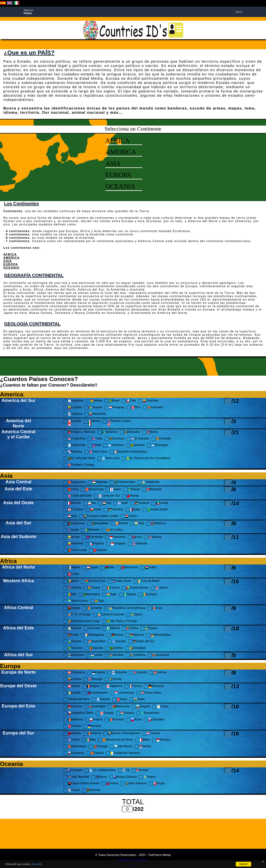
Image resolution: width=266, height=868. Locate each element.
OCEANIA (120, 186)
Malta (145, 740)
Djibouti (113, 629)
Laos (137, 537)
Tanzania (75, 648)
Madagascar (95, 635)
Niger (112, 595)
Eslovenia (76, 753)
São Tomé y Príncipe (122, 622)
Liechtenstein (98, 693)
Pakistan (93, 530)
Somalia (119, 642)
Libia (110, 568)
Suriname (155, 408)
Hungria (127, 713)
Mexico (94, 423)
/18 (235, 628)
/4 (234, 482)
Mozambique (161, 635)
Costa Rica (77, 439)
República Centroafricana (127, 608)
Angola (74, 608)
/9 (234, 608)
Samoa (112, 784)
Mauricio (137, 635)
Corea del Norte (80, 496)
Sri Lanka (115, 530)
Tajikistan (100, 482)
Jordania (142, 503)
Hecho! (243, 864)
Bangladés (100, 524)
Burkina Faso (96, 581)
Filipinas (97, 544)
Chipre (163, 707)
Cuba (97, 439)
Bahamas (110, 432)
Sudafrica (138, 655)
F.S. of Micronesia (103, 771)
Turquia (74, 726)
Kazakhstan (150, 713)
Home (239, 12)
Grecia (74, 740)
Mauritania (92, 595)
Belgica (93, 686)
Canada (75, 423)
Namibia (116, 655)
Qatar (135, 510)
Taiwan (133, 496)
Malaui (117, 635)
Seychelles (97, 642)
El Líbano (76, 510)
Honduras (116, 445)
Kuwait (162, 503)
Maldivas (158, 524)
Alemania (156, 686)
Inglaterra (114, 686)
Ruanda (75, 642)
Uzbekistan (151, 482)
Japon (116, 490)
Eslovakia (156, 720)
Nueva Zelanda (125, 777)
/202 (138, 809)
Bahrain (75, 503)
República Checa (81, 713)
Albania (74, 734)
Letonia (160, 673)
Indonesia (118, 537)
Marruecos (130, 568)
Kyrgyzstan (77, 482)
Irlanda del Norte (79, 699)
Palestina (116, 510)
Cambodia (95, 537)
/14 (235, 503)
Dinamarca (77, 673)
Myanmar (76, 544)
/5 (234, 655)
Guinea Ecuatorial (111, 615)
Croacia (153, 734)
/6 (234, 568)
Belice (152, 432)
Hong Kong (94, 490)
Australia (75, 771)
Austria (74, 686)
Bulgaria (143, 707)
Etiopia (151, 629)
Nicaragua (160, 445)
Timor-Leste (77, 551)
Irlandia (74, 693)
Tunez (74, 574)
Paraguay (117, 408)
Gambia (75, 588)
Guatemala (77, 445)
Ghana (94, 588)
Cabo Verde (122, 581)
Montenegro (77, 747)
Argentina (76, 401)
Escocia (103, 700)
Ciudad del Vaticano (125, 753)
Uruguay (75, 414)
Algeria (74, 568)
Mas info (37, 864)
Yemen (131, 516)
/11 (235, 537)
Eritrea (132, 629)
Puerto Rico (98, 452)
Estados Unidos (119, 423)
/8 (234, 489)
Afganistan (76, 524)
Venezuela (97, 414)
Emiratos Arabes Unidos (101, 516)
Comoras (94, 628)
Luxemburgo (124, 693)
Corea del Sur (109, 496)
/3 (234, 421)
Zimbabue (138, 648)
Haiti (97, 445)
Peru (136, 408)
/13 (235, 686)
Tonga (159, 784)
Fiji (126, 771)
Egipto (93, 568)
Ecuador (75, 408)
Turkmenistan (125, 482)
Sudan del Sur (144, 642)
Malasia (155, 537)
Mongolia (154, 490)
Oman (96, 510)
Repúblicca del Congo (84, 622)
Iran (92, 503)
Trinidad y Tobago (81, 465)
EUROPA (118, 175)
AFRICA (117, 141)
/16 (235, 581)
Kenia (73, 635)
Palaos (150, 777)
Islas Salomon (136, 784)
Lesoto (97, 655)
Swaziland (161, 655)
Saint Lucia (111, 459)
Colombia (151, 401)
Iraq (107, 503)
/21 (235, 432)
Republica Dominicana (130, 452)
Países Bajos (151, 693)
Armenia (75, 707)
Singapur (118, 544)
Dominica (117, 439)
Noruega (95, 679)
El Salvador (140, 439)
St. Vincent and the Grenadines (148, 459)
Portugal (101, 747)
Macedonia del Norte (118, 740)
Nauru (101, 777)
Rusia (136, 720)
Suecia (115, 679)
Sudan (151, 568)
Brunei (74, 537)
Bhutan (122, 524)
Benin (73, 581)
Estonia (99, 673)
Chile (131, 401)
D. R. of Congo (79, 615)
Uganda (96, 648)
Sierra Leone (78, 601)
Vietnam (100, 551)
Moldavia (75, 720)
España (97, 753)
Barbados (132, 432)
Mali (72, 595)
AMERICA (121, 152)
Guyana (96, 408)
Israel (123, 503)
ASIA (113, 164)
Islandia (140, 673)
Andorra (94, 734)
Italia (91, 740)
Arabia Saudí (157, 510)
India (140, 524)
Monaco (163, 740)
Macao (134, 490)
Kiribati (142, 771)
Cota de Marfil (149, 581)
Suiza (122, 700)
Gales (139, 700)
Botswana (76, 655)
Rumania (117, 720)
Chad (157, 608)
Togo (99, 601)
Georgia (107, 713)
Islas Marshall (79, 777)
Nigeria (130, 595)
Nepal (73, 530)
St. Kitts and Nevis (82, 459)
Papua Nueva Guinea (84, 784)
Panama (75, 452)
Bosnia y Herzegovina (124, 734)
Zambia (116, 648)
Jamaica (138, 445)
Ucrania (94, 726)
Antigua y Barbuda (82, 432)
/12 (235, 401)
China (73, 490)
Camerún (95, 608)
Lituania (75, 679)
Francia (135, 686)
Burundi (75, 629)
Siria (72, 516)
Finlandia (119, 673)
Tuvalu (74, 790)
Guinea (113, 588)
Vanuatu (93, 790)
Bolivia (96, 401)
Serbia (145, 747)
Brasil (114, 401)
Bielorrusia (121, 707)
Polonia (96, 720)
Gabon (137, 615)
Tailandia (140, 544)
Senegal (150, 595)
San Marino (123, 747)
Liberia (161, 588)
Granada (163, 439)
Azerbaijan (97, 707)
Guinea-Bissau (137, 588)
